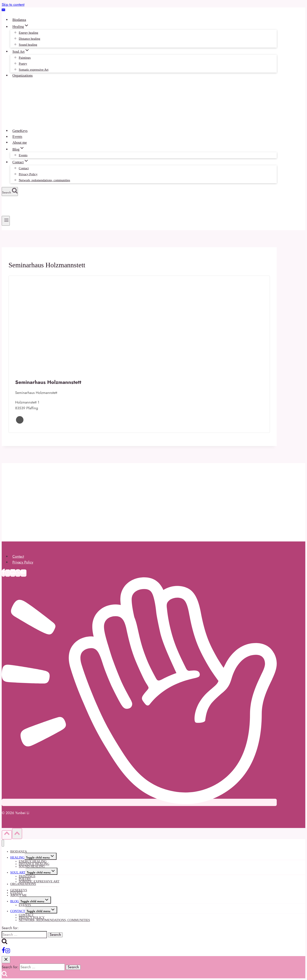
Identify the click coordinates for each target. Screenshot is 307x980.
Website (20, 420)
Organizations (22, 75)
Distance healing (29, 39)
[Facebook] (3, 573)
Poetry (23, 64)
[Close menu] (3, 843)
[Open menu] (6, 221)
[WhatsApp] (18, 573)
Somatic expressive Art (34, 70)
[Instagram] (8, 573)
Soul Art (18, 872)
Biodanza (19, 20)
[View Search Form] (10, 192)
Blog (15, 901)
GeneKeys (20, 131)
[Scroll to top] (7, 835)
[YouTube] (23, 573)
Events (17, 137)
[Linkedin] (13, 573)
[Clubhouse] (139, 802)
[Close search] (6, 960)
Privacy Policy (28, 174)
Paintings (25, 58)
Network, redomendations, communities (44, 180)
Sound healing (28, 45)
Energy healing (28, 33)
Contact (24, 168)
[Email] (3, 10)
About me (20, 143)
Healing (17, 857)
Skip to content (13, 4)
